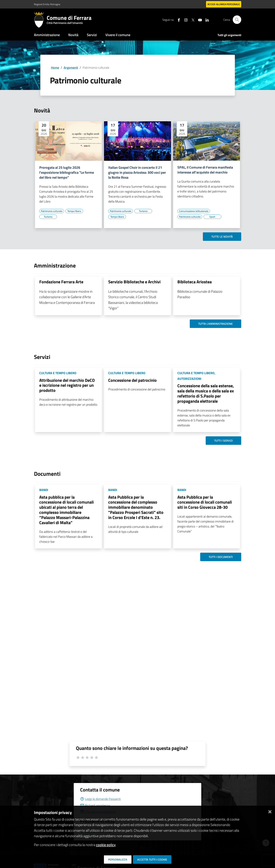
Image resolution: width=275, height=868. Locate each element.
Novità (73, 35)
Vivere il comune (118, 35)
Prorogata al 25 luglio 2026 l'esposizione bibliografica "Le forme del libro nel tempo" (67, 172)
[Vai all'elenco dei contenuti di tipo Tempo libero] (74, 211)
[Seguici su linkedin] (206, 20)
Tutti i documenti (221, 557)
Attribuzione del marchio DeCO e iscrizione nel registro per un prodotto (67, 385)
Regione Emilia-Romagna (47, 4)
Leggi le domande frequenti (100, 799)
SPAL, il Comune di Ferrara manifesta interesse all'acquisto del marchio (205, 170)
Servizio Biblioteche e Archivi (134, 282)
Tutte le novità (222, 237)
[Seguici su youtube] (199, 20)
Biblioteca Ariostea (195, 282)
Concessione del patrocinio (132, 380)
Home (55, 68)
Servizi (92, 35)
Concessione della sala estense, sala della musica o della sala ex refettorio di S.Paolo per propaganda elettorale (206, 393)
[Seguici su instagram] (184, 20)
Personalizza (118, 860)
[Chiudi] (270, 811)
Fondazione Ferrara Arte (61, 282)
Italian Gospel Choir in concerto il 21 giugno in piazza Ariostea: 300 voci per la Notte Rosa (137, 172)
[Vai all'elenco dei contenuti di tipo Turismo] (48, 217)
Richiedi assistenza (95, 805)
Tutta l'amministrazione (215, 324)
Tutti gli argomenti (229, 35)
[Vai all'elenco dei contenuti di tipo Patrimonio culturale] (52, 211)
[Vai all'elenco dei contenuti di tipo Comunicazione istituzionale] (194, 211)
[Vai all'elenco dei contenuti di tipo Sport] (212, 217)
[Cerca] (237, 20)
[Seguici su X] (192, 20)
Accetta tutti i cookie (152, 860)
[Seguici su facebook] (177, 20)
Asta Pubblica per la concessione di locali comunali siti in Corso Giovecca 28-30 (205, 502)
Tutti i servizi (223, 441)
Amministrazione (47, 35)
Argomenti (71, 68)
